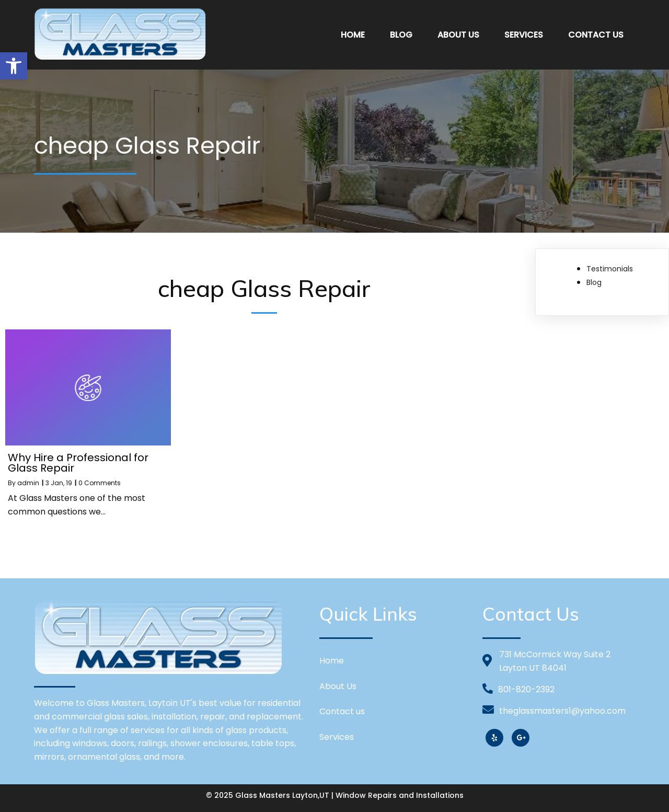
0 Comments (100, 483)
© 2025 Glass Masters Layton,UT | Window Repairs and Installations (335, 795)
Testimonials (610, 269)
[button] (14, 66)
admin (28, 483)
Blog (594, 282)
